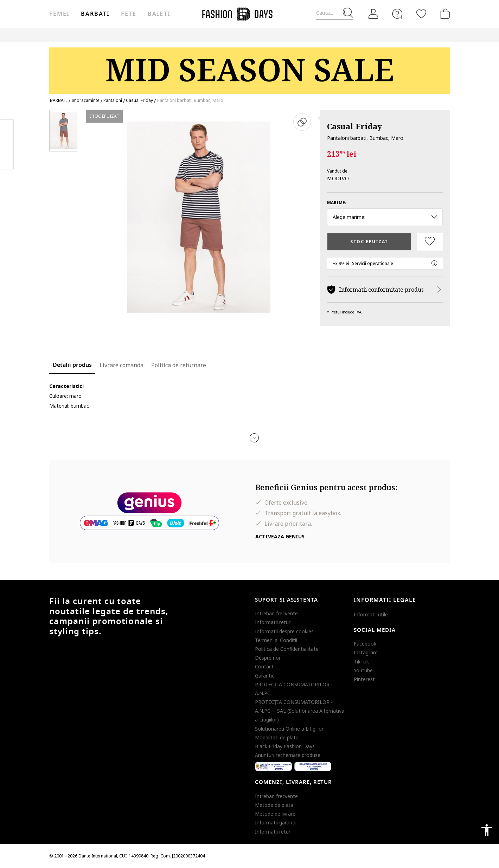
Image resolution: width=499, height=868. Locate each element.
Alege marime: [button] (385, 217)
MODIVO (338, 178)
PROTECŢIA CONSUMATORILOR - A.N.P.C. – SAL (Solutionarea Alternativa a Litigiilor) (300, 711)
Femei (59, 14)
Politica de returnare (179, 365)
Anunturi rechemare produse (288, 755)
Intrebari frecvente (276, 613)
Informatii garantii (276, 822)
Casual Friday (354, 126)
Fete (129, 14)
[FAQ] (397, 14)
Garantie (265, 676)
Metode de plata (274, 805)
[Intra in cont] (373, 14)
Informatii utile (371, 614)
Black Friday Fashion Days (285, 746)
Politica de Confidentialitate (287, 649)
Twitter (7, 158)
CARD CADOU (384, 35)
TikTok (361, 662)
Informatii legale (385, 600)
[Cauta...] (334, 13)
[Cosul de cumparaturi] (444, 14)
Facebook (365, 644)
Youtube (363, 670)
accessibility (487, 830)
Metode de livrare (275, 814)
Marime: (337, 203)
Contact (264, 666)
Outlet (287, 35)
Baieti (159, 14)
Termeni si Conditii (276, 640)
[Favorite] (421, 14)
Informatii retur (273, 622)
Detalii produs (72, 365)
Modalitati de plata (277, 737)
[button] (254, 438)
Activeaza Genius (280, 536)
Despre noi (267, 658)
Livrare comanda (121, 365)
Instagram (366, 652)
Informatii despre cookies (284, 631)
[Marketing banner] (250, 67)
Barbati (95, 14)
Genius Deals (318, 35)
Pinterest (364, 679)
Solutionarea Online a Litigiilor (289, 729)
